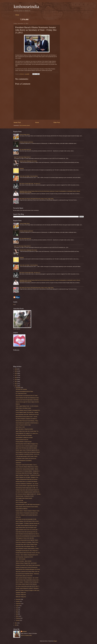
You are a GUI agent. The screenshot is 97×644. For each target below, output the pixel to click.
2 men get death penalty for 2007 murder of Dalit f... (27, 456)
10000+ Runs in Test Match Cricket (23, 408)
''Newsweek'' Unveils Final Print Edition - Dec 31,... (27, 465)
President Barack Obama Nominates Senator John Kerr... (28, 553)
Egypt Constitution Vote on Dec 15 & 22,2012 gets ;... (27, 530)
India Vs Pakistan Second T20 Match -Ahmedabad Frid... (28, 410)
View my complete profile (26, 635)
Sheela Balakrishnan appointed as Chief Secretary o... (27, 423)
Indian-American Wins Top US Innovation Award (26, 528)
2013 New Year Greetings (21, 389)
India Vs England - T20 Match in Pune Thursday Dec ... (28, 582)
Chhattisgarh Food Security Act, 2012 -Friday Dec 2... (27, 551)
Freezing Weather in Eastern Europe (24, 442)
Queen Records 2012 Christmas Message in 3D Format (28, 569)
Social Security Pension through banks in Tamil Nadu (27, 400)
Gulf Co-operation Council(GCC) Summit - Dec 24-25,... (28, 454)
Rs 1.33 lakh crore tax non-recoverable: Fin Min (26, 519)
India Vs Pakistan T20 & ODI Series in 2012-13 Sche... (28, 521)
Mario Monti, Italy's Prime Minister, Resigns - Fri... (26, 546)
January (18, 620)
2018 (16, 373)
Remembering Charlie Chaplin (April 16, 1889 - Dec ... (27, 488)
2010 (16, 625)
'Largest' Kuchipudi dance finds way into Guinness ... (27, 479)
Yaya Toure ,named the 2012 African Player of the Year (28, 572)
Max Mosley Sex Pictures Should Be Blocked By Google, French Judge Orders (36, 199)
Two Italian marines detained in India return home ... (27, 526)
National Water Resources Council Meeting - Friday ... (27, 421)
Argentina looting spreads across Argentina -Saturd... (27, 540)
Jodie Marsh (18, 463)
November (18, 599)
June (17, 610)
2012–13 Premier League (21, 502)
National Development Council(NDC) (24, 461)
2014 (16, 382)
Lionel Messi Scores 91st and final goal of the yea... (27, 532)
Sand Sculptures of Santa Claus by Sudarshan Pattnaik (28, 452)
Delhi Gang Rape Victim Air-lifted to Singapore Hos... (27, 444)
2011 (16, 623)
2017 (16, 375)
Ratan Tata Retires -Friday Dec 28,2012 (24, 429)
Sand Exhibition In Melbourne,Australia (24, 438)
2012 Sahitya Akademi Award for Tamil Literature (26, 584)
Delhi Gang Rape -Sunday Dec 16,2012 (24, 557)
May (17, 612)
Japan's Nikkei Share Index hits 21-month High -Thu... (27, 431)
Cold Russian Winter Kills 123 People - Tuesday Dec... (27, 473)
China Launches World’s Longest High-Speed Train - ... (28, 486)
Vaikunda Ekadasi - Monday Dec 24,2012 (25, 496)
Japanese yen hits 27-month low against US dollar (27, 446)
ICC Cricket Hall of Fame (21, 393)
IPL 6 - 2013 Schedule (20, 559)
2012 (16, 386)
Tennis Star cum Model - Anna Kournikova (29, 176)
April (17, 614)
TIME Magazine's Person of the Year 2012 (25, 538)
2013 (16, 384)
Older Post (57, 122)
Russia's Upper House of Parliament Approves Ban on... (28, 450)
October (18, 601)
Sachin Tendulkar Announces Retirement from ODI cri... (28, 534)
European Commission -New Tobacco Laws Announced (28, 565)
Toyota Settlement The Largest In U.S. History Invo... (27, 433)
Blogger (55, 641)
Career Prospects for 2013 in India (23, 425)
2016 (16, 377)
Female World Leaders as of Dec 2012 (24, 576)
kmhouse (25, 631)
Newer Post (17, 122)
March (17, 616)
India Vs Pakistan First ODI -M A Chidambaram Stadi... (28, 398)
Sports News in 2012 (20, 427)
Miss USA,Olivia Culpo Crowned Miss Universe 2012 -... (28, 580)
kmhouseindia (26, 7)
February (18, 618)
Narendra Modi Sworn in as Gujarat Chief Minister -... (27, 482)
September (18, 604)
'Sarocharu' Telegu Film (21, 595)
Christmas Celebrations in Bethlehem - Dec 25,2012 (27, 484)
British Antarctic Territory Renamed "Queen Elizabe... (27, 507)
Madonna (18, 404)
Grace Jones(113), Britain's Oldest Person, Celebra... (27, 467)
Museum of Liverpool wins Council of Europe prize (27, 567)
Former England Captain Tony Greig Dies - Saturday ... (28, 412)
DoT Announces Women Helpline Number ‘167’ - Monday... (28, 494)
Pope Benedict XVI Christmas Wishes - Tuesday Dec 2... (28, 471)
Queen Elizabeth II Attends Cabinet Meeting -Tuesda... (27, 549)
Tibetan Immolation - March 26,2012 (23, 561)
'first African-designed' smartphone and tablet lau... (27, 419)
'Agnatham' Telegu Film (21, 593)
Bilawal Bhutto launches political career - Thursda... (27, 417)
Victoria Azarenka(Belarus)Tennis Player (24, 391)
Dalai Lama (18, 517)
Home (17, 15)
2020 (16, 369)
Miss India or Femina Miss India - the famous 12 (30, 184)
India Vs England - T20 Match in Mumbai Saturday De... (28, 523)
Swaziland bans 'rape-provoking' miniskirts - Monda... (27, 469)
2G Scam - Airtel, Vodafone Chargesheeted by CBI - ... (27, 555)
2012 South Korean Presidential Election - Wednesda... (28, 574)
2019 (16, 371)
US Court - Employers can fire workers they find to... (27, 515)
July (17, 608)
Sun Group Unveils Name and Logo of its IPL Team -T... (28, 586)
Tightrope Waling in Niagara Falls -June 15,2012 (26, 563)
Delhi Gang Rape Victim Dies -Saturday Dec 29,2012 (27, 414)
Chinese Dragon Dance (25, 134)
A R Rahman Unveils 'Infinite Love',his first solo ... (26, 458)
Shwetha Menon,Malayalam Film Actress (28, 161)
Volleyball (22, 169)
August (18, 606)
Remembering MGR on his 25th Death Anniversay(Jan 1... (28, 505)
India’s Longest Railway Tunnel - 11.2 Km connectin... (27, 406)
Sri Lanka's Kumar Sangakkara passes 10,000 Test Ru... (28, 492)
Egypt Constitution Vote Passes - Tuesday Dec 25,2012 (28, 475)
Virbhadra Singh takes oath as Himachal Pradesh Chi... (28, 490)
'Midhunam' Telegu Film (21, 597)
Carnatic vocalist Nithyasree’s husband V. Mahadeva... (27, 588)
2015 (16, 380)
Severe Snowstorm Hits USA (22, 440)
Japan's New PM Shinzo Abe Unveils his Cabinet (26, 448)
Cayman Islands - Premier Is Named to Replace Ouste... (28, 511)
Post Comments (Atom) (25, 125)
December (18, 388)
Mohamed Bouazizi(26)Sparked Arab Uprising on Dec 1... (28, 536)
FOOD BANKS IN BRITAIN (22, 509)
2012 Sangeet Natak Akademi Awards (24, 498)
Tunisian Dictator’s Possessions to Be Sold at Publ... (27, 513)
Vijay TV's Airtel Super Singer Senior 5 (22, 157)
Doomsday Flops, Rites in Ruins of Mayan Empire (26, 544)
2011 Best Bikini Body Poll (25, 150)
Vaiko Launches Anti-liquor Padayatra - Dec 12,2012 (27, 578)
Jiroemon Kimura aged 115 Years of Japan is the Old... (28, 402)
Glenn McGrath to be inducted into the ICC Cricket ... (27, 396)
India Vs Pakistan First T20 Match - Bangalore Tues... (27, 477)
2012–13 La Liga (19, 500)
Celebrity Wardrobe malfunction (26, 142)
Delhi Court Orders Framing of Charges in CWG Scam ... (28, 590)
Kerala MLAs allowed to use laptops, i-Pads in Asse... (27, 542)
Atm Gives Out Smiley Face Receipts (24, 435)
